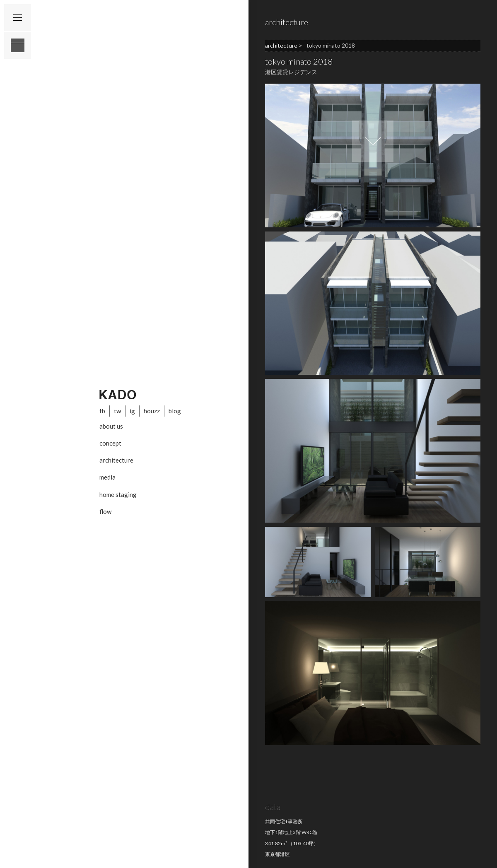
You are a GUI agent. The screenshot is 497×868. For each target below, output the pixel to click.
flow (105, 511)
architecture (116, 460)
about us (111, 426)
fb (102, 411)
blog (175, 411)
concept (110, 443)
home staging (118, 494)
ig (132, 411)
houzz (152, 411)
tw (117, 411)
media (107, 477)
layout (18, 45)
